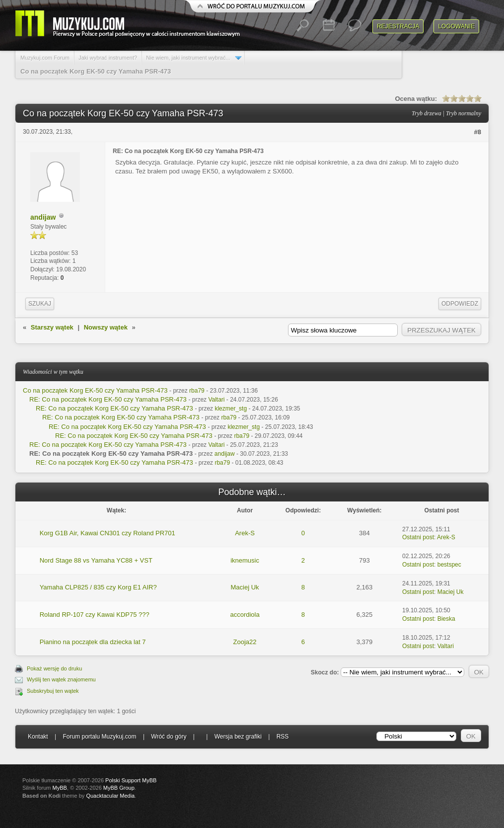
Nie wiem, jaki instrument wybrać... (188, 58)
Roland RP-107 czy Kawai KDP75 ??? (95, 615)
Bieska (446, 619)
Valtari (216, 400)
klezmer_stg (231, 409)
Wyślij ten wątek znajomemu (61, 679)
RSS (283, 737)
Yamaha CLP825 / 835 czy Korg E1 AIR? (98, 587)
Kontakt (38, 737)
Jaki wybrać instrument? (108, 58)
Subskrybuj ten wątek (53, 691)
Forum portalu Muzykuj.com (100, 737)
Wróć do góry (169, 737)
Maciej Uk (245, 587)
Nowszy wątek (106, 327)
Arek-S (245, 533)
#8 (478, 132)
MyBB (60, 788)
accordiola (245, 615)
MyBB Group (119, 788)
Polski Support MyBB (131, 780)
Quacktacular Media (110, 796)
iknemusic (245, 560)
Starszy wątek (52, 327)
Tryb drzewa (427, 113)
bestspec (449, 565)
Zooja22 (245, 642)
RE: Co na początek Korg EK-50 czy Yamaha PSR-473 (108, 399)
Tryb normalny (464, 113)
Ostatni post (418, 537)
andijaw (43, 217)
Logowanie (456, 26)
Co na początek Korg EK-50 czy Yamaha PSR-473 (95, 390)
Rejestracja (398, 26)
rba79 (197, 391)
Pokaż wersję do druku (54, 668)
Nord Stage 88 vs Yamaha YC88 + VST (96, 560)
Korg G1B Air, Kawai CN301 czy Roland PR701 (108, 533)
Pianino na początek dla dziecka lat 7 (93, 642)
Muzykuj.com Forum (45, 58)
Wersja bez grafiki (238, 737)
